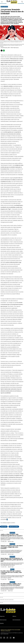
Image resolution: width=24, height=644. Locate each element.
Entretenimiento (17, 620)
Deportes (12, 533)
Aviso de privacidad (16, 630)
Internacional (3, 620)
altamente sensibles (14, 527)
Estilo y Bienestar (4, 7)
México (12, 569)
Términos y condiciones (5, 631)
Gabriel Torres (10, 591)
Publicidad (10, 630)
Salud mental (4, 527)
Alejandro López (11, 542)
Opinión (2, 623)
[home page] (12, 610)
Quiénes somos (4, 630)
